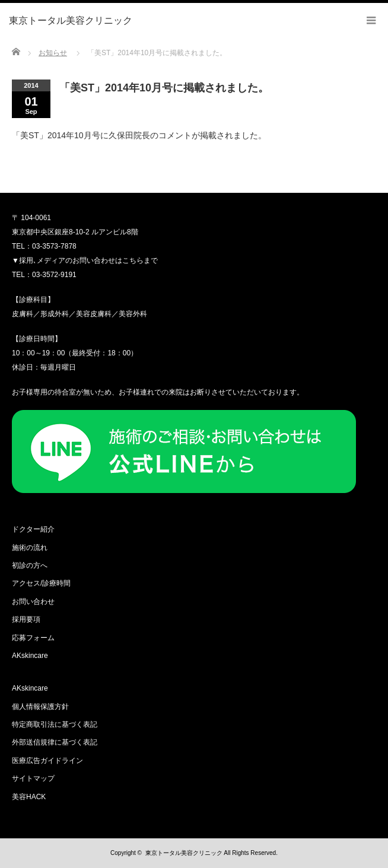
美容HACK (29, 797)
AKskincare (30, 656)
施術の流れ (30, 548)
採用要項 (26, 619)
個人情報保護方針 (40, 707)
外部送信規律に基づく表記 (55, 742)
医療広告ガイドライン (47, 761)
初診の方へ (30, 565)
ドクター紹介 (33, 529)
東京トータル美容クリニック (184, 853)
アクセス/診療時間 (41, 583)
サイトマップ (33, 778)
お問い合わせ (33, 602)
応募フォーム (33, 638)
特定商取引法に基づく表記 (55, 724)
